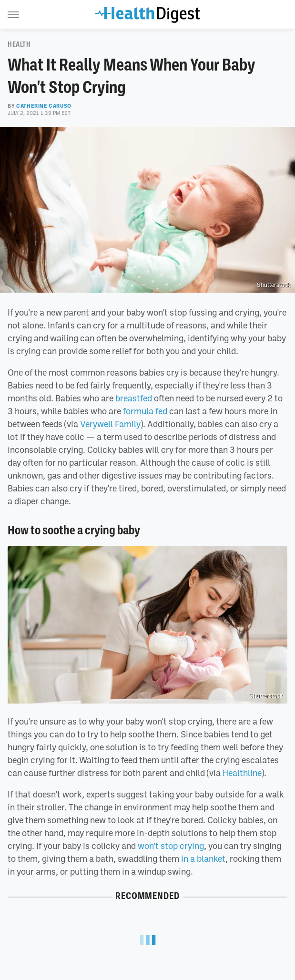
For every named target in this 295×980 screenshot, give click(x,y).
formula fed (145, 411)
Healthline (242, 773)
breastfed (134, 398)
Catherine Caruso (44, 106)
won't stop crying (171, 846)
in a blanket (203, 858)
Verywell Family (110, 424)
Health (19, 44)
